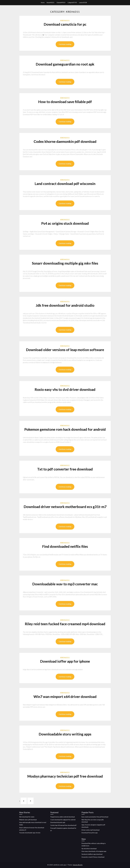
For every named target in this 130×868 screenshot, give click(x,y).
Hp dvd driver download (89, 849)
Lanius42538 (83, 3)
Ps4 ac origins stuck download (65, 223)
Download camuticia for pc (65, 24)
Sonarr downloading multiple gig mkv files (65, 263)
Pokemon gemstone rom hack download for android (65, 429)
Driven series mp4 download (91, 830)
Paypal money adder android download (63, 817)
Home (43, 3)
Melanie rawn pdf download (28, 820)
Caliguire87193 (72, 3)
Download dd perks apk (58, 822)
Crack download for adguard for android (63, 820)
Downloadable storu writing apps (65, 734)
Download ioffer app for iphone (65, 661)
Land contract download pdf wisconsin (65, 184)
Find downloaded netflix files (65, 546)
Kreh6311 (65, 21)
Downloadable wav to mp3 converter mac (65, 584)
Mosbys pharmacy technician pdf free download (65, 776)
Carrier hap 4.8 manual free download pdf (63, 825)
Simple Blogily (78, 865)
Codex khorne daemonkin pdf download (65, 141)
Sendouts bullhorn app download (92, 854)
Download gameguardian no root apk (65, 64)
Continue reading (65, 44)
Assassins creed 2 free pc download (93, 857)
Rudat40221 (51, 3)
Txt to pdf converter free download (65, 469)
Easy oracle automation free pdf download (95, 817)
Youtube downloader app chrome (30, 833)
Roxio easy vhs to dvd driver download (65, 389)
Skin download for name (27, 817)
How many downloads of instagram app (94, 851)
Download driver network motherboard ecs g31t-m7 (65, 507)
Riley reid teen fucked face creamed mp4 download (65, 624)
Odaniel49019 (61, 3)
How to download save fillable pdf (65, 102)
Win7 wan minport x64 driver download (65, 696)
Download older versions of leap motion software (65, 350)
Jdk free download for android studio (65, 305)
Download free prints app (90, 833)
